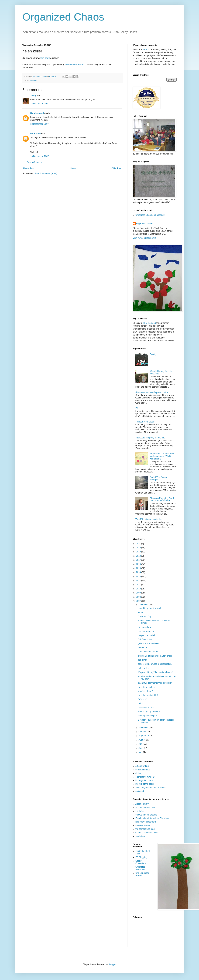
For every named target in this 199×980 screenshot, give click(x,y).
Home (73, 168)
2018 (139, 556)
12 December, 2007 (40, 104)
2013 (139, 576)
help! (140, 703)
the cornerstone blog (145, 829)
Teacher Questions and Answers (150, 788)
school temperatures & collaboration (155, 664)
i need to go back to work (150, 608)
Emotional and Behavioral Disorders (152, 818)
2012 (139, 580)
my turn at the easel (145, 784)
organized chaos (145, 224)
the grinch (143, 660)
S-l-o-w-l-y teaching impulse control (152, 392)
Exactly (153, 354)
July (141, 744)
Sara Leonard (37, 113)
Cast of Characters (141, 862)
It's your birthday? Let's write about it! (155, 672)
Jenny (33, 96)
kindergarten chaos (144, 780)
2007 (139, 601)
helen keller (143, 668)
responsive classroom (146, 822)
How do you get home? (149, 712)
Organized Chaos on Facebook (150, 215)
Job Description (145, 639)
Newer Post (29, 168)
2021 (139, 544)
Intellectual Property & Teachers (150, 438)
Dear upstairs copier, (148, 716)
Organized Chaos (63, 17)
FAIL (138, 408)
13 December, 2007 (40, 124)
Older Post (116, 168)
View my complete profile (144, 238)
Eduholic (139, 811)
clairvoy (139, 773)
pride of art (143, 648)
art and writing (142, 766)
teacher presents (146, 631)
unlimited (140, 791)
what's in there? (145, 691)
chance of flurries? (147, 708)
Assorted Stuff (142, 804)
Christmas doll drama (148, 652)
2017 (139, 560)
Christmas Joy (145, 616)
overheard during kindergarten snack (155, 656)
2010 (139, 589)
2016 (139, 564)
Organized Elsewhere (140, 868)
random (34, 80)
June (141, 748)
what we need (149, 323)
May (141, 752)
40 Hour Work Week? (145, 422)
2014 (139, 572)
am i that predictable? (148, 695)
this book (45, 58)
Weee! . (142, 612)
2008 (139, 597)
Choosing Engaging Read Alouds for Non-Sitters (162, 499)
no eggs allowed (146, 627)
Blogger (112, 964)
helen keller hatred (75, 64)
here (145, 49)
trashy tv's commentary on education (155, 683)
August (142, 740)
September (144, 736)
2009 (139, 593)
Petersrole (35, 133)
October (143, 732)
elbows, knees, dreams (146, 815)
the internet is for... (147, 687)
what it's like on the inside (147, 833)
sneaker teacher (143, 825)
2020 (139, 548)
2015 (139, 568)
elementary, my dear (145, 777)
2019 (139, 552)
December (144, 605)
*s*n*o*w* (143, 699)
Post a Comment (35, 162)
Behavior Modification (145, 808)
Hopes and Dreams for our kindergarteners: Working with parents (162, 456)
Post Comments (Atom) (46, 173)
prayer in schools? (147, 635)
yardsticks (140, 836)
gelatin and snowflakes (149, 643)
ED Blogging (141, 857)
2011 (139, 585)
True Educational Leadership (149, 519)
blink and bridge (143, 770)
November (144, 728)
